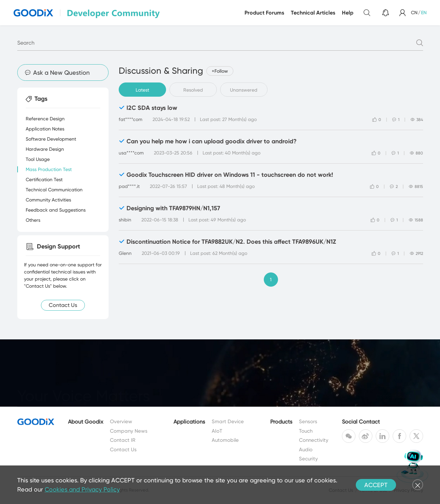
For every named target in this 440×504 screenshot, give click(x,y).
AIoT (217, 431)
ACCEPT (376, 485)
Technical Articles (313, 13)
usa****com (131, 153)
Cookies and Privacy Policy (82, 489)
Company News (129, 431)
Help (348, 13)
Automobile (225, 440)
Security (308, 459)
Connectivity (314, 440)
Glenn (125, 253)
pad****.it (129, 186)
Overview (121, 422)
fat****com (131, 119)
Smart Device (228, 422)
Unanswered (244, 90)
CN (414, 13)
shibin (125, 220)
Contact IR (123, 440)
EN (424, 13)
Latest (142, 90)
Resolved (193, 90)
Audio (306, 450)
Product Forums (264, 13)
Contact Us (123, 450)
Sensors (308, 422)
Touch (306, 431)
